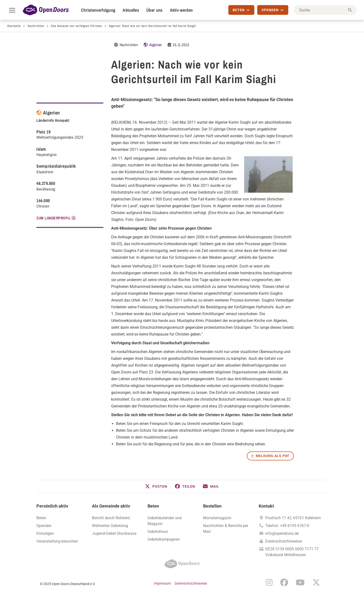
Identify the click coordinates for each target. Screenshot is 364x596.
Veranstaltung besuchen (57, 541)
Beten (153, 506)
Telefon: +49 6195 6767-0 (287, 526)
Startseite (14, 26)
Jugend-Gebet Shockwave (114, 533)
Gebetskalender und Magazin (165, 521)
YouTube (300, 582)
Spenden (44, 526)
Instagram (269, 582)
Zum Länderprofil (54, 218)
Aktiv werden (181, 10)
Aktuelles (131, 10)
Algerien (156, 45)
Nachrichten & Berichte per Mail (226, 529)
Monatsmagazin (217, 518)
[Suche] (325, 10)
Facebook (284, 582)
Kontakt (266, 506)
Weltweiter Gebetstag (110, 526)
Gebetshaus (158, 531)
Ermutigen (45, 533)
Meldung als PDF (273, 456)
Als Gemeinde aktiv (111, 506)
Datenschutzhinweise (284, 541)
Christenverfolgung (98, 10)
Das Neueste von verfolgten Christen (77, 26)
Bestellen (212, 506)
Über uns (154, 10)
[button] (156, 486)
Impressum (162, 583)
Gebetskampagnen (164, 539)
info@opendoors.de (282, 533)
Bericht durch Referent (111, 518)
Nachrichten (36, 26)
